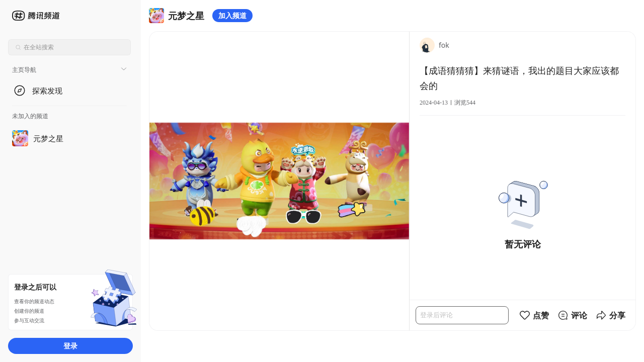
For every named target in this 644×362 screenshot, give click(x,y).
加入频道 (232, 15)
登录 (70, 346)
